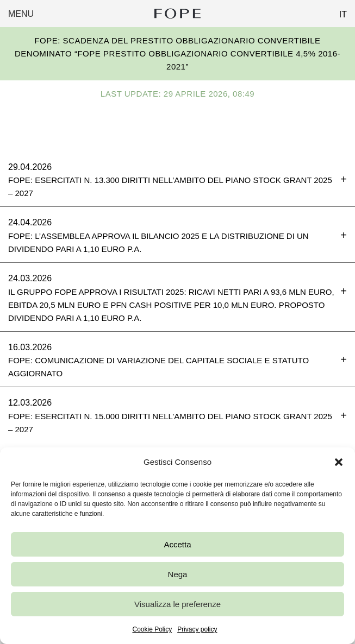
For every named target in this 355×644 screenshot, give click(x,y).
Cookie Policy (152, 629)
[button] (339, 462)
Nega (178, 574)
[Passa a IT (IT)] (339, 11)
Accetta (177, 544)
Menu (21, 14)
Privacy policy (197, 629)
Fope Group (177, 14)
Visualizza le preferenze (178, 604)
